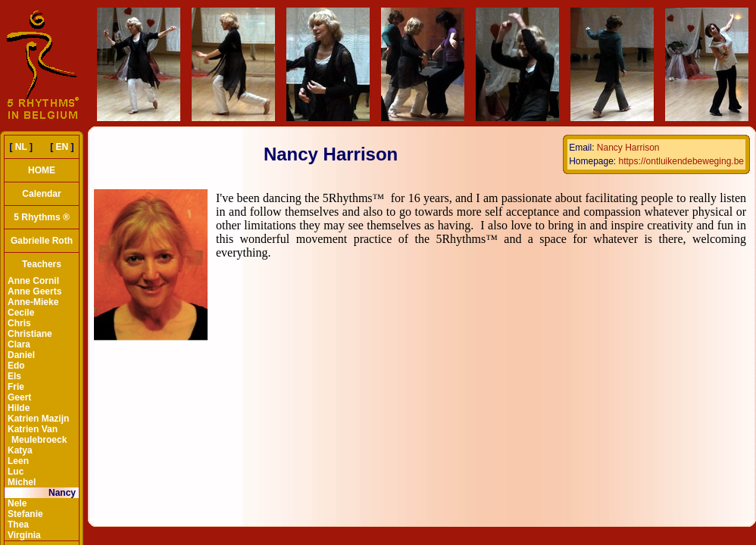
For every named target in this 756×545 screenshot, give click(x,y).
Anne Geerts (34, 291)
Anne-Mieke (33, 302)
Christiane (30, 334)
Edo (16, 366)
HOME (42, 170)
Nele (17, 503)
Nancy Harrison (628, 148)
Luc (16, 472)
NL (21, 147)
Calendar (41, 194)
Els (14, 376)
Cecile (21, 313)
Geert (19, 397)
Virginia (24, 535)
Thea (18, 525)
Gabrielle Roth (42, 241)
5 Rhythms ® (42, 217)
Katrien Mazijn (38, 419)
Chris (19, 323)
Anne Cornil (33, 281)
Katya (20, 450)
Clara (19, 344)
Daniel (21, 355)
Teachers (42, 264)
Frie (16, 387)
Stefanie (25, 514)
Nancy (62, 493)
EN (62, 147)
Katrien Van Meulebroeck (37, 434)
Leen (18, 461)
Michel (22, 482)
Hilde (19, 408)
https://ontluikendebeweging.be (681, 161)
